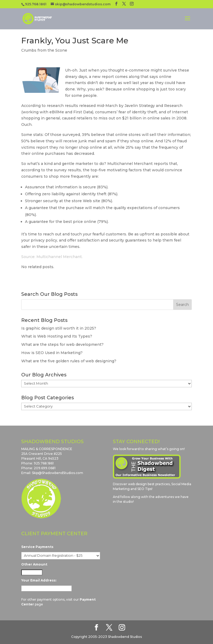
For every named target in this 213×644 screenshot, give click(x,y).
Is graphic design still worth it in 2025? (59, 328)
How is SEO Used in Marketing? (52, 353)
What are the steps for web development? (62, 344)
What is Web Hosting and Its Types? (57, 336)
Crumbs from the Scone (44, 50)
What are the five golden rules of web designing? (69, 361)
